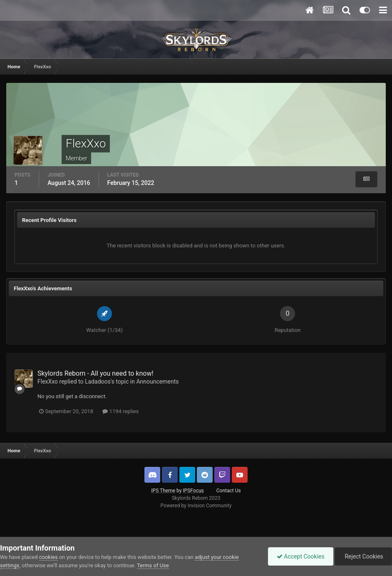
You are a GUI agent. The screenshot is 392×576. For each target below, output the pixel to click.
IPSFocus (193, 491)
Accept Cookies (301, 556)
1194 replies (120, 411)
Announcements (157, 382)
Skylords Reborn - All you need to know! (96, 373)
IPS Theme (163, 491)
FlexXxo (48, 382)
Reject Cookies (363, 556)
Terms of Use (153, 565)
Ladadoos (98, 382)
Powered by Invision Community (196, 506)
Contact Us (229, 491)
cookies (48, 557)
